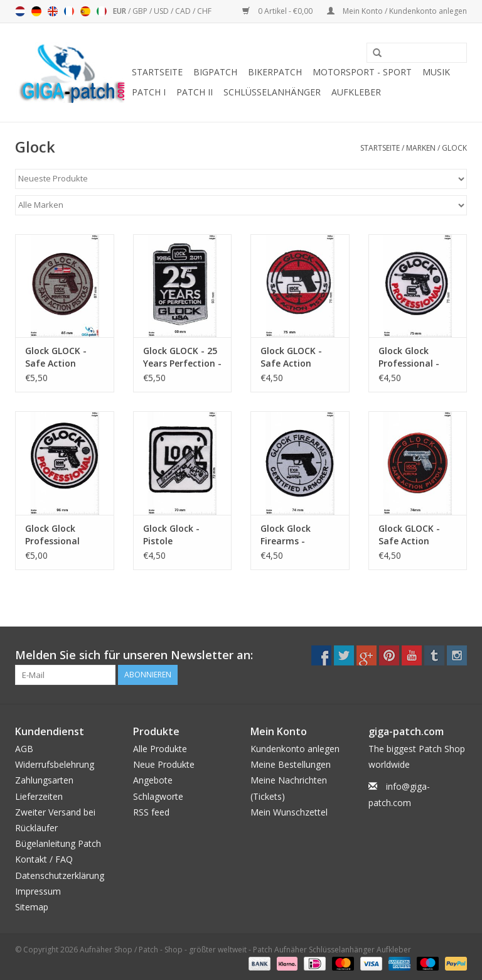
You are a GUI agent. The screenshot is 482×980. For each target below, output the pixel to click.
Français (69, 11)
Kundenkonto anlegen (295, 749)
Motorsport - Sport (362, 72)
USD (162, 11)
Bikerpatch (275, 72)
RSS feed (151, 812)
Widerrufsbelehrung (55, 764)
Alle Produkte (160, 749)
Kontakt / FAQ (44, 859)
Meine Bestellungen (291, 764)
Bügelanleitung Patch (58, 843)
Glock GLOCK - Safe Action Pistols (409, 535)
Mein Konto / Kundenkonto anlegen (397, 11)
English (53, 11)
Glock (454, 148)
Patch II (195, 92)
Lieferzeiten (39, 796)
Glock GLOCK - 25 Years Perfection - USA (182, 357)
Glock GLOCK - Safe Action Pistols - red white (291, 357)
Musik (436, 72)
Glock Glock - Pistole (171, 535)
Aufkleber (356, 92)
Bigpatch (215, 72)
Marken (421, 148)
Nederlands (20, 11)
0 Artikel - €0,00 (278, 11)
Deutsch (36, 11)
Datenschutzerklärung (60, 875)
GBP (141, 11)
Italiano (102, 11)
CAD (184, 11)
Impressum (38, 891)
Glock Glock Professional (52, 535)
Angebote (153, 780)
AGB (24, 749)
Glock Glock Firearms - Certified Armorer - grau (299, 535)
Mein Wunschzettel (289, 812)
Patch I (149, 92)
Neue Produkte (164, 764)
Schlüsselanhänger (272, 92)
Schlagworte (158, 796)
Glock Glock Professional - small (409, 357)
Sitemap (32, 907)
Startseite (157, 72)
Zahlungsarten (44, 780)
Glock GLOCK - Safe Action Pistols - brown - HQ (61, 357)
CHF (204, 11)
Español (85, 11)
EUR (120, 11)
